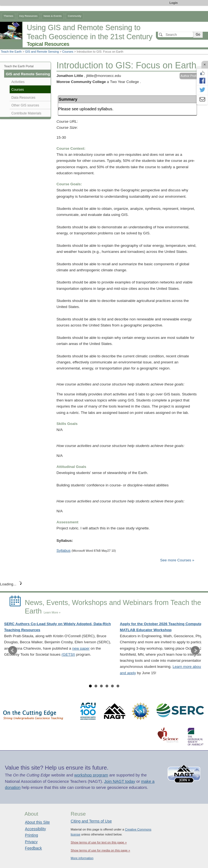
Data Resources (23, 98)
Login (174, 3)
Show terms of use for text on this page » (99, 842)
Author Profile (190, 76)
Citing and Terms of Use (91, 821)
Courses (68, 52)
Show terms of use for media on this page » (101, 850)
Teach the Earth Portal (19, 66)
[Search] (175, 34)
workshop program (91, 775)
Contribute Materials (26, 113)
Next (195, 650)
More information (82, 858)
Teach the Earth (11, 52)
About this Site (37, 822)
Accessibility (36, 829)
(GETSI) (68, 654)
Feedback (33, 848)
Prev (13, 650)
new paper (81, 648)
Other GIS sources (25, 105)
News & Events (53, 16)
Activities (18, 82)
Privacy (31, 842)
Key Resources (28, 16)
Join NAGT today (120, 781)
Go (198, 34)
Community (75, 16)
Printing (32, 835)
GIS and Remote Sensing (42, 52)
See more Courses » (177, 560)
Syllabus (64, 550)
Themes (8, 16)
